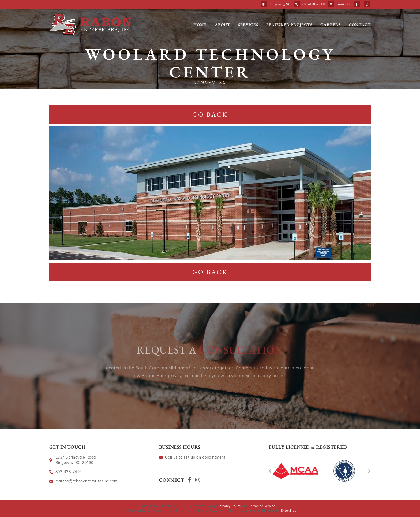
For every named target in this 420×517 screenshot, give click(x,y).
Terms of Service (262, 506)
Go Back (210, 114)
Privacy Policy (230, 506)
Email (343, 4)
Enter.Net (288, 510)
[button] (270, 471)
